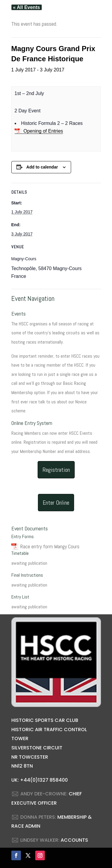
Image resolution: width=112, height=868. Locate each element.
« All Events (27, 7)
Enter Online (56, 503)
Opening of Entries (43, 131)
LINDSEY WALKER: (40, 840)
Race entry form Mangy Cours (50, 546)
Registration (56, 470)
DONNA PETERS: (38, 817)
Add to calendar (42, 167)
